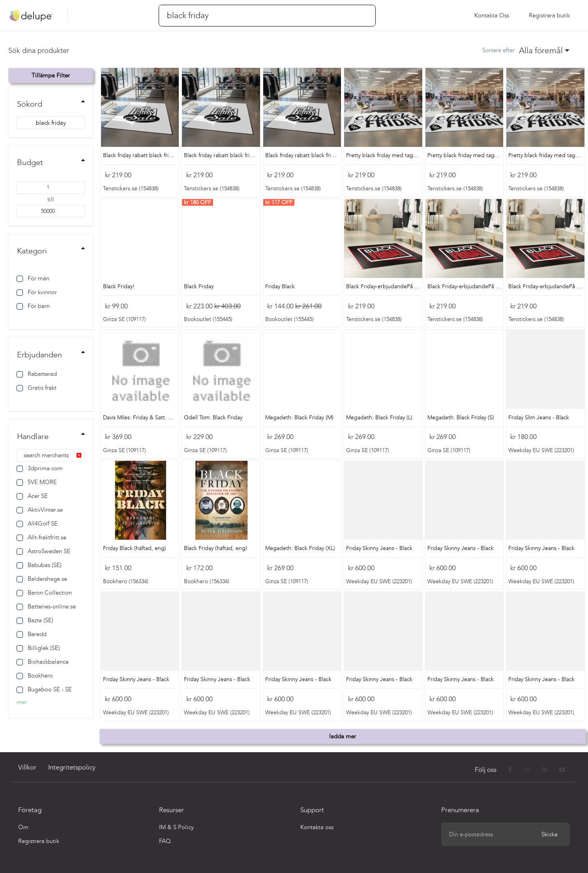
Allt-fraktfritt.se (41, 537)
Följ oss (486, 770)
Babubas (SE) (39, 565)
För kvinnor (37, 292)
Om (23, 827)
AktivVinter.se (40, 510)
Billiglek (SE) (38, 648)
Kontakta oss (492, 15)
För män (33, 278)
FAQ (165, 841)
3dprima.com (40, 468)
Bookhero (35, 676)
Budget (30, 162)
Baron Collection (44, 593)
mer (22, 702)
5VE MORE (37, 482)
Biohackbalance (43, 662)
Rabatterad (37, 374)
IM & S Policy (176, 827)
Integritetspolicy (72, 767)
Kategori (32, 251)
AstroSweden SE (43, 551)
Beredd (32, 634)
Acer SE (32, 496)
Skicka (550, 834)
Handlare (33, 436)
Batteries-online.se (46, 606)
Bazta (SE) (35, 620)
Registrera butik (39, 841)
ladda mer (343, 736)
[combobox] (545, 51)
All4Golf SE (37, 524)
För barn (33, 306)
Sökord (30, 104)
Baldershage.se (42, 579)
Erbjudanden (39, 355)
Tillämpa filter (51, 75)
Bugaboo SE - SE (44, 689)
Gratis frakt (37, 388)
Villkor (27, 767)
